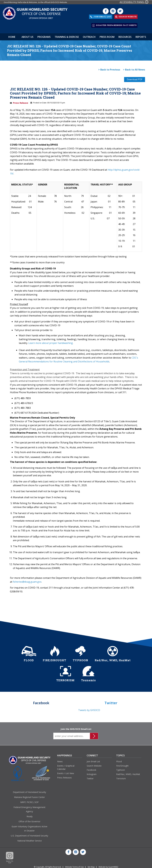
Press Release (20, 101)
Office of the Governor (29, 820)
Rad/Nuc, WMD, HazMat (128, 773)
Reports (141, 35)
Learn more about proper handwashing (50, 341)
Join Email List (93, 760)
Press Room (107, 35)
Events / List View (66, 772)
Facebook (91, 768)
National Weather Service (30, 839)
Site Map (91, 865)
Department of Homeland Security (29, 791)
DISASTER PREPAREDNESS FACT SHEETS (114, 24)
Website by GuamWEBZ (108, 865)
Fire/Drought (122, 764)
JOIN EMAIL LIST (101, 16)
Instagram (92, 773)
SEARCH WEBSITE (126, 16)
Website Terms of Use (74, 865)
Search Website (94, 764)
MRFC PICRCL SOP (29, 801)
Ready (30, 815)
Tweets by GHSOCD (89, 708)
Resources (125, 35)
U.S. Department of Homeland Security (29, 834)
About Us (27, 35)
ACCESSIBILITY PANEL (134, 2)
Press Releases (64, 776)
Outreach (89, 35)
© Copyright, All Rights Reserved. (48, 865)
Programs (44, 35)
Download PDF (134, 78)
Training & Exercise (67, 35)
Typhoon (121, 768)
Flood (119, 760)
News (60, 760)
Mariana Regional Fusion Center (29, 796)
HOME (12, 35)
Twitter (90, 777)
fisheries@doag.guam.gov (27, 580)
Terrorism (121, 777)
